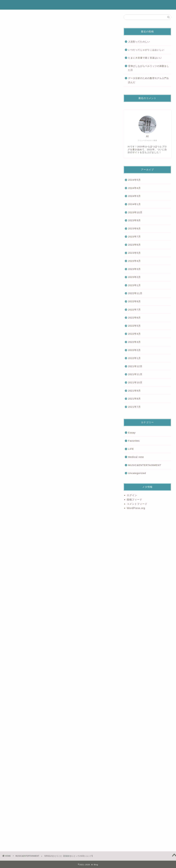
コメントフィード (137, 504)
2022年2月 (134, 350)
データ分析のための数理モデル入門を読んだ (149, 80)
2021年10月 (135, 382)
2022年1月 (134, 358)
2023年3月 (134, 269)
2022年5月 (134, 326)
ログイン (132, 495)
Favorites (134, 441)
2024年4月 (134, 188)
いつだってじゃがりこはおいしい (146, 50)
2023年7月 (134, 237)
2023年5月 (134, 253)
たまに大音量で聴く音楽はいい (145, 58)
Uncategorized (137, 473)
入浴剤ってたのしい (139, 42)
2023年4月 (134, 261)
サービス (126, 5)
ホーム (97, 5)
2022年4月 (134, 334)
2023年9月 (134, 220)
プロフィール (111, 5)
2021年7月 (134, 407)
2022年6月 (134, 318)
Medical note (136, 457)
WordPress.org (136, 508)
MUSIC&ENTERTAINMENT (18, 19)
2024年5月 (134, 180)
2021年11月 (135, 374)
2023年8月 (134, 228)
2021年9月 (134, 391)
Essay (10, 753)
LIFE (131, 449)
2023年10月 (135, 212)
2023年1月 (134, 285)
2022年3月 (134, 342)
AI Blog (11, 5)
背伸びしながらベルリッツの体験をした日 (149, 68)
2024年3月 (134, 196)
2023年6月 (134, 245)
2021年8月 (134, 399)
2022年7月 (134, 310)
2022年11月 (135, 293)
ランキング (141, 5)
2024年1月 (134, 204)
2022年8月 (134, 301)
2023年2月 (134, 277)
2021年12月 (135, 366)
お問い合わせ (157, 5)
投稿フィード (135, 500)
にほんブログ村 (14, 744)
